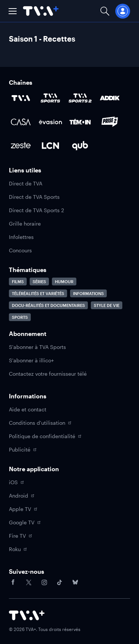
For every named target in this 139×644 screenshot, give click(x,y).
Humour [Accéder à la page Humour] (64, 281)
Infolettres (21, 237)
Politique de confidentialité (45, 436)
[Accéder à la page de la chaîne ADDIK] (110, 98)
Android (21, 496)
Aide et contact (28, 409)
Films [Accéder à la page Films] (18, 281)
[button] (13, 11)
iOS (16, 482)
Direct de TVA (26, 183)
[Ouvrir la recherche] (105, 11)
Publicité (23, 449)
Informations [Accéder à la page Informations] (88, 293)
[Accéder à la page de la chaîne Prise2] (110, 122)
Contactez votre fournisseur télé (48, 374)
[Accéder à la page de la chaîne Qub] (80, 146)
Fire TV (20, 536)
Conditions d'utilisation (40, 423)
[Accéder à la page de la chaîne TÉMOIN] (80, 122)
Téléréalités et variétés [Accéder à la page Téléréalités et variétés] (38, 293)
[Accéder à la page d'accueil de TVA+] (27, 615)
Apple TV (23, 509)
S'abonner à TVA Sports (37, 347)
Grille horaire (25, 224)
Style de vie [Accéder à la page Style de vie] (107, 305)
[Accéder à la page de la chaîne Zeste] (21, 146)
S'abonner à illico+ (31, 360)
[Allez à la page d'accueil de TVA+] (41, 11)
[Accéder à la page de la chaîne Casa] (21, 122)
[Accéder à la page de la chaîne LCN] (50, 146)
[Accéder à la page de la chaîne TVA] (21, 98)
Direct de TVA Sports (34, 197)
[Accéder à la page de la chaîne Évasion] (50, 122)
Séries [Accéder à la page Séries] (39, 281)
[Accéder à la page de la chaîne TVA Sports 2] (80, 98)
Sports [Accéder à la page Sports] (20, 317)
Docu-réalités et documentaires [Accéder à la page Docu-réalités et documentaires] (48, 305)
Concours (20, 250)
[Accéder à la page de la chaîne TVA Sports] (50, 98)
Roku (18, 549)
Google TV (25, 522)
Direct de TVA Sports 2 (37, 210)
